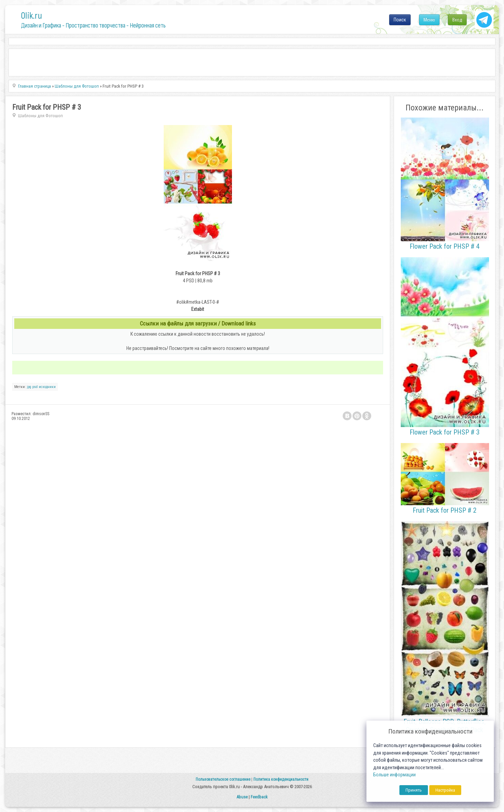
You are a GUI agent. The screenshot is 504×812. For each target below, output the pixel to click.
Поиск (400, 20)
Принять (414, 790)
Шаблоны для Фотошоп (40, 116)
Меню (429, 20)
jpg (29, 387)
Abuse (242, 797)
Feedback (259, 797)
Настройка (445, 790)
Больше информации (394, 775)
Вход (457, 20)
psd (35, 387)
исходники (47, 387)
